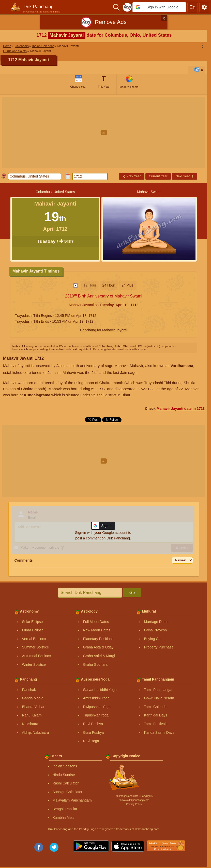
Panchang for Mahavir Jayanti (104, 330)
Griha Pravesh (155, 630)
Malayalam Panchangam (72, 800)
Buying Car (153, 639)
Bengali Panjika (65, 809)
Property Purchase (159, 647)
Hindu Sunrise (64, 775)
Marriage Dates (156, 622)
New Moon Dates (97, 630)
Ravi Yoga (91, 741)
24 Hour (109, 285)
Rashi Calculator (66, 783)
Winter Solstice (34, 664)
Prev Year (132, 176)
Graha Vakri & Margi (99, 656)
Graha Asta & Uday (98, 647)
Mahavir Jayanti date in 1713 (181, 409)
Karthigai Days (156, 715)
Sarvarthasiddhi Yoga (100, 690)
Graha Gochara (95, 664)
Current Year (158, 176)
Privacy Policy (134, 804)
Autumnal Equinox (37, 656)
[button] (159, 7)
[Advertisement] (106, 132)
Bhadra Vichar (33, 707)
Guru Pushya (94, 733)
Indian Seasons (65, 766)
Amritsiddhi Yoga (96, 698)
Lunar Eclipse (33, 630)
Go (132, 593)
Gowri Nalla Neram (159, 698)
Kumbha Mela (64, 818)
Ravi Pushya (93, 724)
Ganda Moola (33, 698)
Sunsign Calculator (68, 792)
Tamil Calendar (156, 707)
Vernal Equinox (34, 639)
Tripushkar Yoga (96, 715)
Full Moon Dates (96, 622)
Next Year (185, 176)
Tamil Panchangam (159, 690)
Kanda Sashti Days (159, 733)
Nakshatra (30, 724)
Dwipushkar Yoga (97, 707)
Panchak (29, 690)
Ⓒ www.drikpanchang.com (134, 800)
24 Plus (127, 285)
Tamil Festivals (156, 724)
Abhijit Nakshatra (36, 733)
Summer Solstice (36, 647)
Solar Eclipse (33, 622)
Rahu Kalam (32, 715)
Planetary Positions (98, 639)
